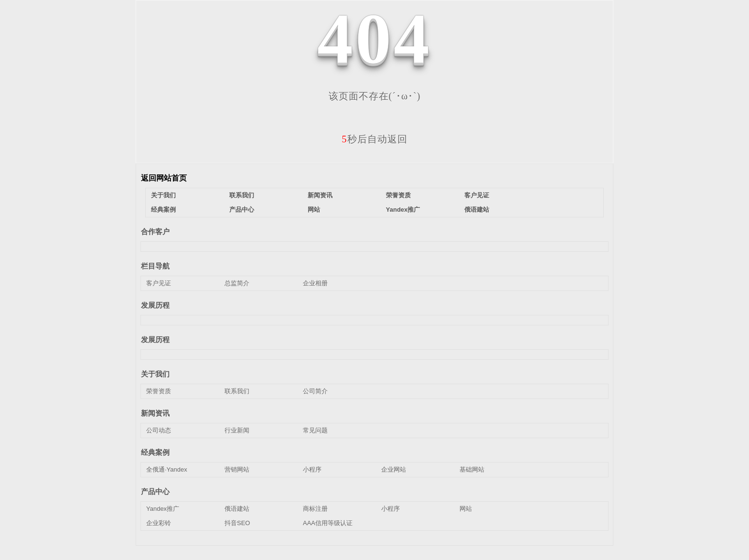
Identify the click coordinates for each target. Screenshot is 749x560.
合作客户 (155, 232)
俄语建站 (477, 210)
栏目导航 (155, 266)
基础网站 (472, 469)
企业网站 (394, 469)
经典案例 (163, 210)
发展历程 (155, 305)
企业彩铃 (159, 523)
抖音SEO (237, 523)
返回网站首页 (164, 178)
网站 (314, 210)
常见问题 (315, 430)
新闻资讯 (320, 195)
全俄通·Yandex (167, 469)
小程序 (312, 469)
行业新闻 (237, 430)
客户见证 (477, 195)
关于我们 (163, 195)
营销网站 (237, 469)
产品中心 (242, 210)
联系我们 (242, 195)
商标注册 (315, 509)
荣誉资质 (398, 195)
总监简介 (237, 283)
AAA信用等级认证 (328, 523)
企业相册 (315, 283)
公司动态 (159, 430)
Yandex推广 (403, 210)
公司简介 (315, 391)
